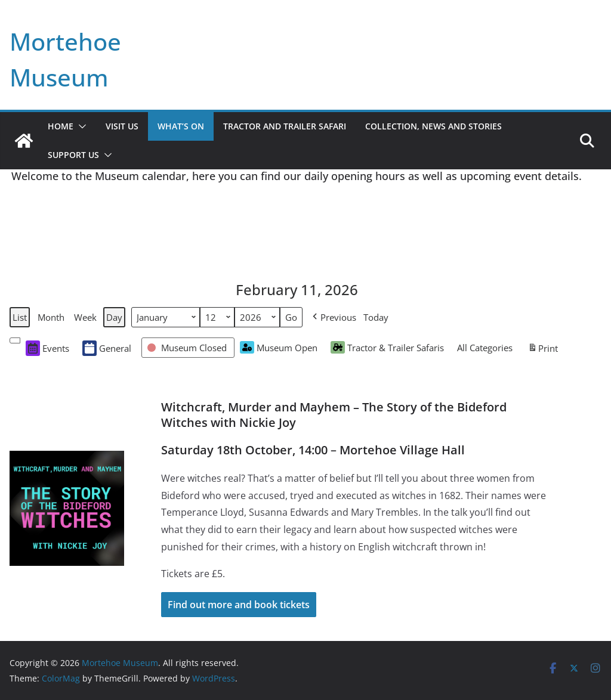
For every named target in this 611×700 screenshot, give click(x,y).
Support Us (73, 155)
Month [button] (51, 317)
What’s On (181, 126)
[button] (80, 126)
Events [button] (47, 348)
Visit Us (122, 126)
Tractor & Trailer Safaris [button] (387, 347)
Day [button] (114, 317)
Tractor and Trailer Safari (285, 126)
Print (543, 349)
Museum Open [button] (279, 347)
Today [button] (376, 317)
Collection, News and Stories (433, 126)
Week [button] (85, 317)
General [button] (107, 348)
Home (61, 126)
